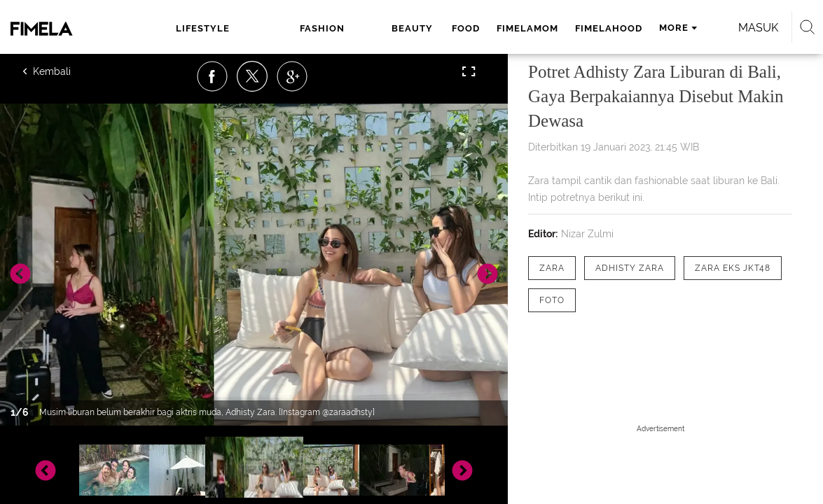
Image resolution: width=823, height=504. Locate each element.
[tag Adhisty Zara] (630, 268)
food (369, 28)
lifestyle (191, 28)
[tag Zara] (552, 268)
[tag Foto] (552, 300)
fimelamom (431, 28)
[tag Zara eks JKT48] (733, 268)
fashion (258, 28)
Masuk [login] (733, 28)
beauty (318, 28)
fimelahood (512, 28)
